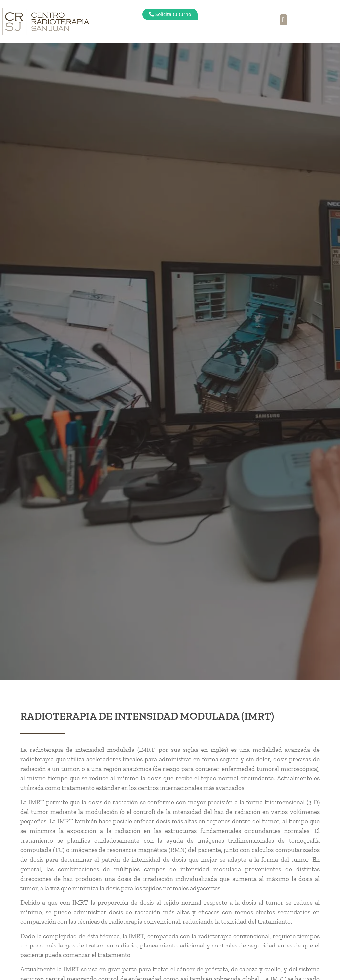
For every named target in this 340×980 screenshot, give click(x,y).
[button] (283, 20)
